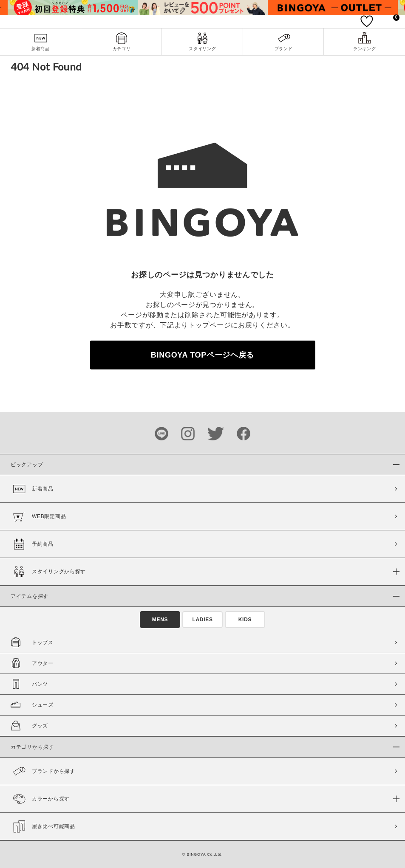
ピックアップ (27, 465)
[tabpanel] (73, 8)
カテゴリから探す (32, 747)
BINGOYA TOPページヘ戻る (202, 355)
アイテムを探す (30, 596)
